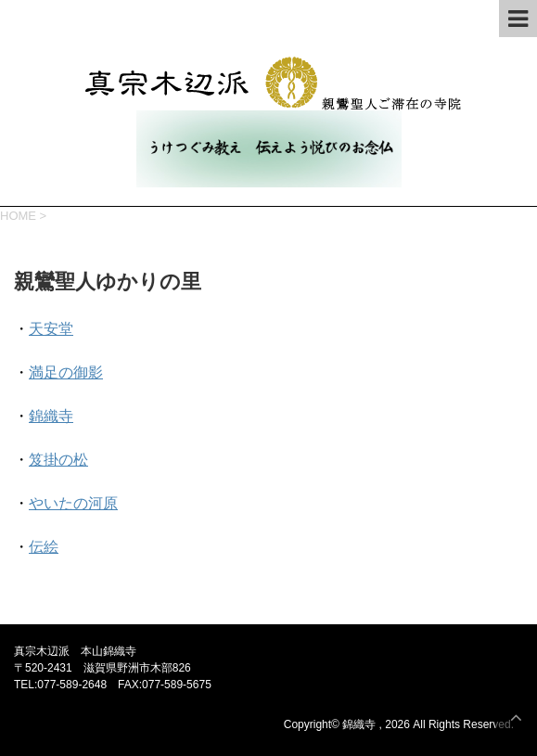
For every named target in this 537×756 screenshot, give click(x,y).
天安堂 (51, 329)
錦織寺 (51, 416)
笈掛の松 (58, 460)
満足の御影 (66, 372)
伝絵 (44, 547)
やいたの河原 (73, 503)
